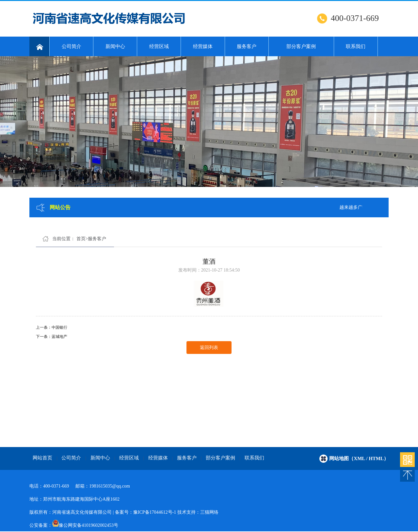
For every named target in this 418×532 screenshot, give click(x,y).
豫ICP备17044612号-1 (155, 512)
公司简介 (72, 46)
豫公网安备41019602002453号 (88, 525)
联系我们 (356, 46)
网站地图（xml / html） (359, 458)
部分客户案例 (301, 46)
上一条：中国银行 (52, 327)
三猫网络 (209, 512)
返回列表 (209, 348)
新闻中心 (115, 46)
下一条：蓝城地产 (52, 337)
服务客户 (247, 46)
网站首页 (42, 458)
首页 (81, 239)
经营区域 (159, 46)
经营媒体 (203, 46)
